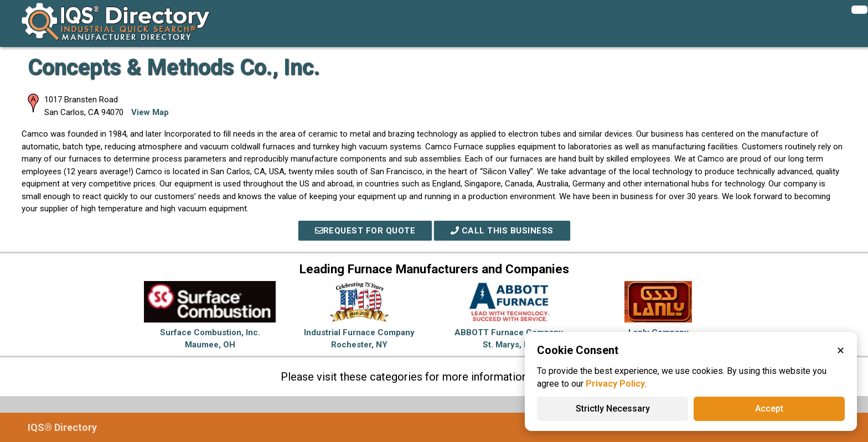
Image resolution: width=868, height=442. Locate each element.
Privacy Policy (615, 384)
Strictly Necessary (613, 409)
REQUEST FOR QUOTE (365, 231)
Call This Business (502, 231)
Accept (769, 409)
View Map (150, 112)
